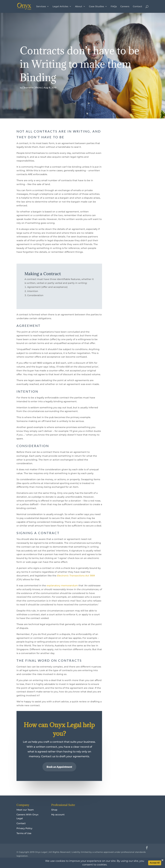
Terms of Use (24, 833)
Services (41, 7)
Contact (137, 7)
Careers (125, 7)
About (79, 7)
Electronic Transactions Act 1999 (76, 576)
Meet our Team (25, 810)
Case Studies (96, 7)
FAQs (114, 7)
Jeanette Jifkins (33, 88)
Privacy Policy (24, 828)
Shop (54, 810)
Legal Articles (60, 7)
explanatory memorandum (62, 585)
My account (58, 815)
